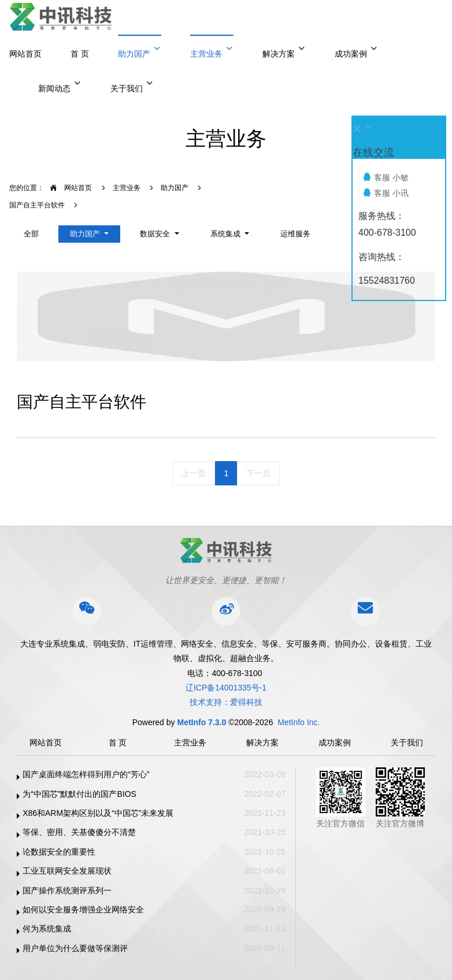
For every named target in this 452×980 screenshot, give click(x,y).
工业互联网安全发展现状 (67, 871)
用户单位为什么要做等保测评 (75, 948)
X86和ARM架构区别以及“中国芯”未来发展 (98, 813)
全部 (31, 234)
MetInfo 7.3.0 (201, 722)
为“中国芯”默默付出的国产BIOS (79, 794)
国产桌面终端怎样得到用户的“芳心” (86, 774)
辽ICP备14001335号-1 (226, 688)
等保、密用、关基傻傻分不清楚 (79, 832)
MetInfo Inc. (299, 722)
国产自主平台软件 (37, 205)
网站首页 (25, 54)
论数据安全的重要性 (59, 852)
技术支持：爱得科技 (226, 702)
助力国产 (175, 188)
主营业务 (127, 188)
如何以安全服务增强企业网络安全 (83, 910)
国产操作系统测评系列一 (67, 890)
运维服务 (295, 234)
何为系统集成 (47, 929)
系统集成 (227, 234)
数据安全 (156, 234)
